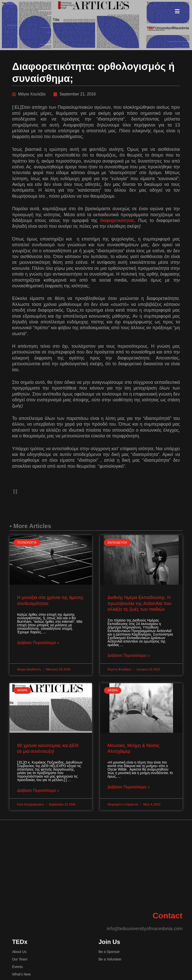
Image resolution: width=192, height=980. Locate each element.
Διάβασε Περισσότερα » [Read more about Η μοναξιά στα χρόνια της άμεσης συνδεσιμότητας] (38, 643)
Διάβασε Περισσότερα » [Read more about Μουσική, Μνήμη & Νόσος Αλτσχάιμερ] (128, 788)
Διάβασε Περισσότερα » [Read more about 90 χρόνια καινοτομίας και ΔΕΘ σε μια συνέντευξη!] (38, 791)
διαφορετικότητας (117, 220)
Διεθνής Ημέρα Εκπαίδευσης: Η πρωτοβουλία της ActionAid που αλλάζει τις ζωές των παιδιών (139, 603)
